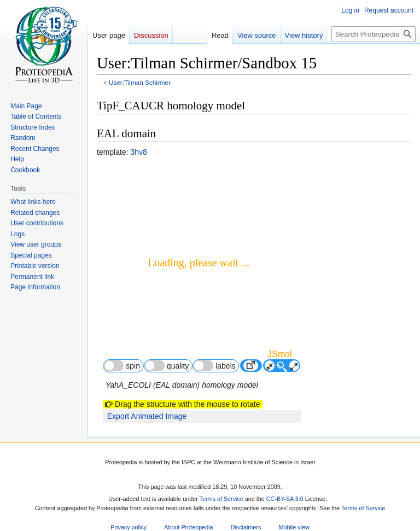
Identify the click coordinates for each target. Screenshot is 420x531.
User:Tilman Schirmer (140, 82)
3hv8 (138, 152)
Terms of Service (221, 499)
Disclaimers (246, 528)
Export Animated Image (147, 416)
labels (214, 366)
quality (167, 366)
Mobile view (294, 528)
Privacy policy (129, 528)
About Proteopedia (188, 528)
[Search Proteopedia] (374, 34)
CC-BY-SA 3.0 (285, 499)
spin (122, 366)
